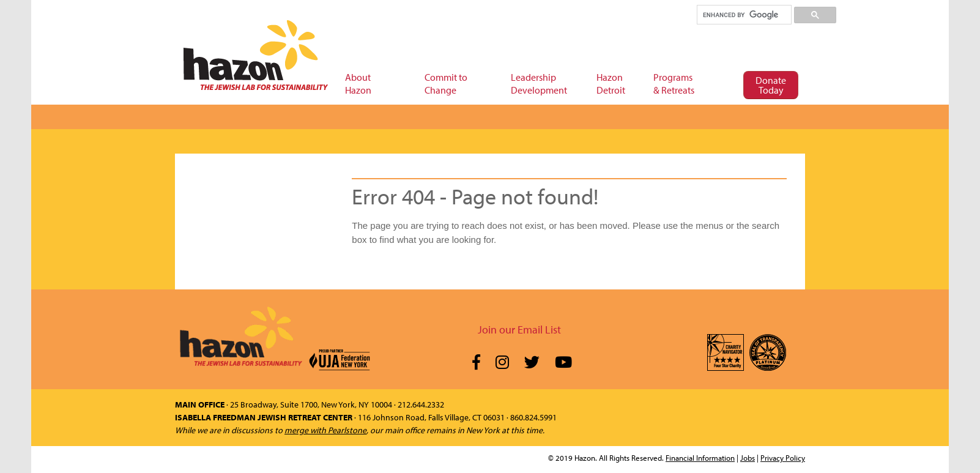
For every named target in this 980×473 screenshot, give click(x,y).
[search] (744, 15)
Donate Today (771, 85)
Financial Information (700, 458)
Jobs (748, 458)
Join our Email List (519, 330)
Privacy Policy (783, 458)
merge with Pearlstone (325, 430)
